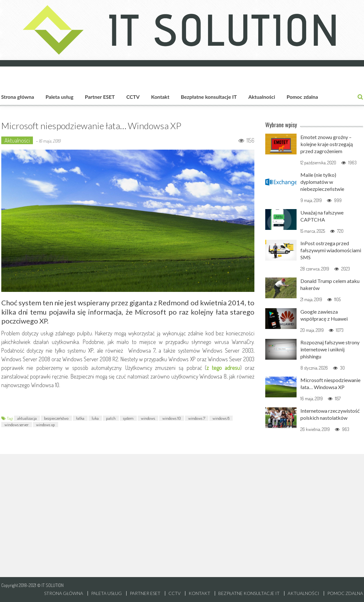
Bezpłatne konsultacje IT (209, 97)
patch (111, 418)
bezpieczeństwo (56, 418)
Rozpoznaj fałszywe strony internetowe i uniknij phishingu (330, 349)
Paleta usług (60, 97)
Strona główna (18, 97)
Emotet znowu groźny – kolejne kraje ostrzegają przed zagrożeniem (327, 144)
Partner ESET (100, 97)
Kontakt (160, 97)
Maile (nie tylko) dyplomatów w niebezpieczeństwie (322, 182)
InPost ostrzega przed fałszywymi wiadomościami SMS (331, 250)
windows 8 (221, 418)
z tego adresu (223, 368)
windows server (17, 425)
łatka (80, 418)
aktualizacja (27, 418)
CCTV (133, 97)
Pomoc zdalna (302, 97)
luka (95, 418)
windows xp (46, 425)
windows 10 (172, 418)
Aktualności (262, 97)
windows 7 (197, 418)
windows (148, 418)
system (128, 418)
